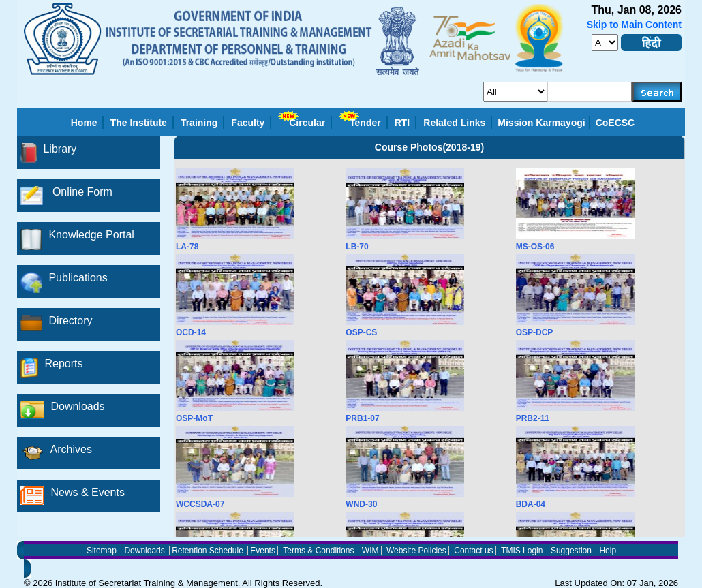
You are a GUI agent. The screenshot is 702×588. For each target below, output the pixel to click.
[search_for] (515, 92)
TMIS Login (522, 551)
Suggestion (571, 551)
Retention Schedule (208, 551)
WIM (370, 551)
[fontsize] (605, 43)
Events (263, 551)
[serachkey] (590, 92)
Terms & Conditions (318, 551)
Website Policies (416, 551)
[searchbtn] (657, 92)
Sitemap (102, 551)
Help (608, 551)
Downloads (144, 551)
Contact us (473, 551)
